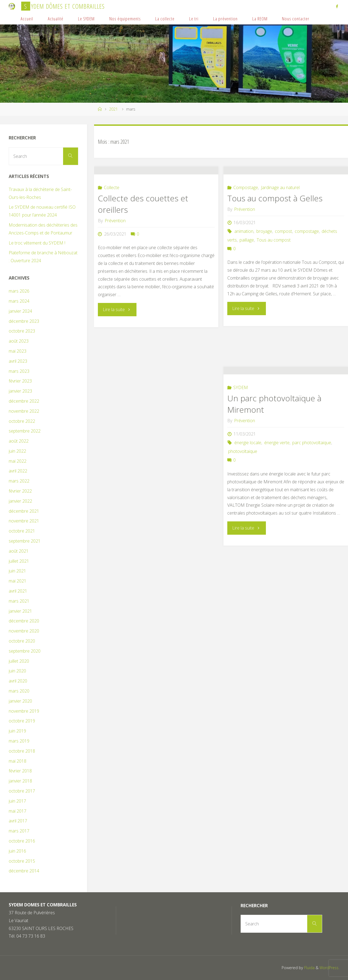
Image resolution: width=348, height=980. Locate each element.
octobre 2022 (22, 421)
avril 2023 (18, 361)
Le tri (194, 19)
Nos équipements (125, 19)
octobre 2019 (22, 721)
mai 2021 (18, 581)
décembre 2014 (24, 871)
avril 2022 (18, 471)
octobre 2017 (22, 791)
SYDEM (241, 422)
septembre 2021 (25, 541)
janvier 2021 (20, 611)
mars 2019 (19, 741)
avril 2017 (18, 821)
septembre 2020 (25, 651)
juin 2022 (17, 451)
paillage (247, 274)
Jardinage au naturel (280, 222)
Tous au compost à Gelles (275, 232)
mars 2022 (19, 481)
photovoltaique (243, 486)
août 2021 (19, 551)
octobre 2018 (22, 751)
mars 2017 (19, 831)
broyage (264, 265)
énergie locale (248, 477)
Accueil (27, 19)
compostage (307, 265)
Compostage (246, 222)
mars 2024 (19, 301)
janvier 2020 (20, 701)
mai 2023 (18, 351)
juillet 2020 (19, 661)
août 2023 (19, 341)
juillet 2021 (19, 561)
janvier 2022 (20, 501)
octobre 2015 (22, 861)
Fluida (308, 968)
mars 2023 (19, 371)
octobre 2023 (22, 331)
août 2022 (19, 441)
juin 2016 (17, 851)
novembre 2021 (24, 521)
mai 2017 (18, 811)
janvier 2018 (20, 781)
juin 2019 (17, 731)
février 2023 (20, 381)
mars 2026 (19, 291)
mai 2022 (18, 461)
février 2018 (20, 771)
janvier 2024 (20, 311)
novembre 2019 (24, 711)
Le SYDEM (86, 19)
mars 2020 (19, 691)
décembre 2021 (24, 511)
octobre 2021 (22, 531)
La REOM (260, 19)
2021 (113, 109)
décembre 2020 (24, 621)
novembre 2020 (24, 631)
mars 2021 (19, 601)
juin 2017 (17, 801)
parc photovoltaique (312, 477)
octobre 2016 (22, 841)
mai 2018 (18, 761)
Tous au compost (274, 274)
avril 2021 (18, 591)
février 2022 (20, 491)
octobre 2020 (22, 641)
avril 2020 (18, 681)
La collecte (165, 19)
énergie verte (277, 477)
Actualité (56, 19)
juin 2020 (17, 671)
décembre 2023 (24, 321)
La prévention (225, 19)
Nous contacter (296, 19)
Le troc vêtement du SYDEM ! (37, 243)
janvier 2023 (20, 391)
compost (283, 265)
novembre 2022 (24, 411)
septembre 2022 (25, 431)
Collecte (112, 222)
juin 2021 (17, 571)
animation (244, 265)
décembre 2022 (24, 401)
